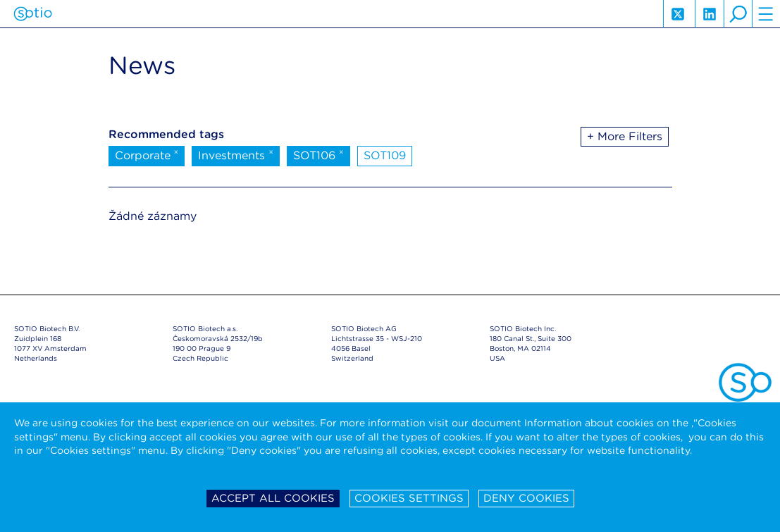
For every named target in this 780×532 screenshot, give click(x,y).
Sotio (33, 14)
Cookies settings (409, 498)
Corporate (147, 154)
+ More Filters (625, 136)
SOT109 (385, 155)
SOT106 (318, 154)
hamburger (766, 14)
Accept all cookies (273, 498)
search (738, 14)
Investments (236, 154)
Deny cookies (526, 498)
